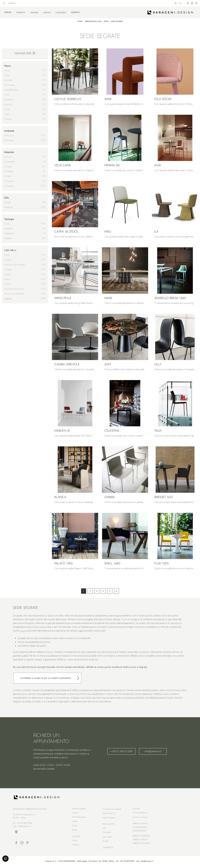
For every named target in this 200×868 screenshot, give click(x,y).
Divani (75, 841)
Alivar (7, 70)
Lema (7, 94)
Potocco (8, 104)
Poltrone (76, 845)
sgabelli (8, 238)
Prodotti (21, 12)
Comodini (107, 833)
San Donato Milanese (14, 293)
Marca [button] (7, 65)
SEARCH (9, 3)
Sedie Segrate (117, 21)
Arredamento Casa (93, 21)
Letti (104, 829)
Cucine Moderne (140, 813)
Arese (7, 254)
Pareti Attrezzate (79, 818)
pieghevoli (9, 233)
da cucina (9, 135)
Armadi (105, 842)
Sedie (106, 21)
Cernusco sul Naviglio (15, 264)
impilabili (8, 228)
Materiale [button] (9, 152)
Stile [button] (6, 197)
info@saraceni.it (153, 751)
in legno (8, 166)
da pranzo (9, 140)
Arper (7, 75)
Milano (7, 279)
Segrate (8, 298)
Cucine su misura (140, 818)
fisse (7, 223)
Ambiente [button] (9, 130)
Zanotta (8, 119)
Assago (8, 259)
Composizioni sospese (112, 810)
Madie (75, 822)
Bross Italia (9, 85)
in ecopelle (9, 161)
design (8, 202)
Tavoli (75, 826)
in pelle (8, 176)
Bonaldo (8, 80)
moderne (9, 207)
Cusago (8, 269)
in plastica (9, 181)
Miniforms (9, 99)
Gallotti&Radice (11, 89)
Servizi (8, 12)
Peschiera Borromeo (14, 288)
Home (80, 21)
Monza (7, 284)
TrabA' (7, 114)
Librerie (75, 813)
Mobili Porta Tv (109, 814)
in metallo (9, 171)
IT (176, 3)
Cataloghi (61, 12)
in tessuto (9, 185)
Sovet (7, 109)
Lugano (8, 274)
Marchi (47, 12)
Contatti (75, 12)
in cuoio (8, 156)
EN (180, 3)
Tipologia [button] (9, 219)
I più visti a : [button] (11, 250)
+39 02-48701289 (121, 751)
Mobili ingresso (109, 818)
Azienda (34, 12)
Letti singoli (107, 837)
